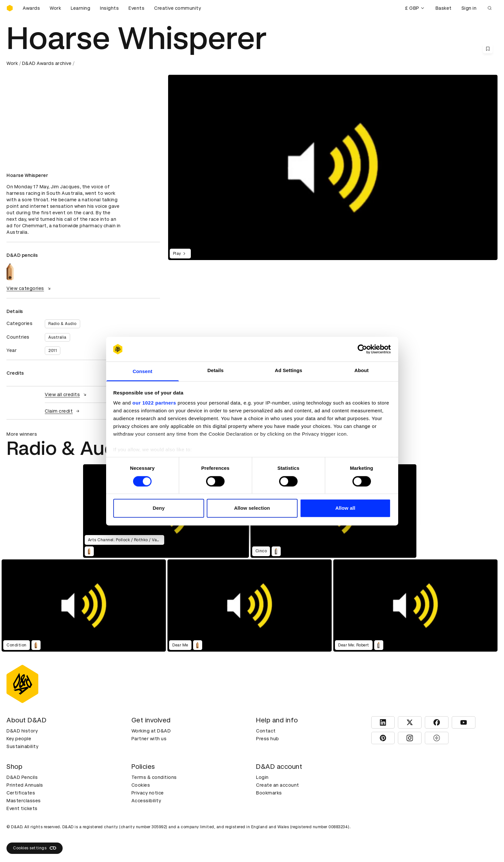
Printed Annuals (25, 785)
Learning (80, 8)
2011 (53, 351)
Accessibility (146, 801)
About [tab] (362, 371)
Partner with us (149, 739)
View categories (29, 288)
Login (262, 777)
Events (136, 8)
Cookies (141, 785)
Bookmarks (269, 793)
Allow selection (252, 508)
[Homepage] (10, 8)
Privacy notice (148, 793)
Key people (19, 739)
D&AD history (22, 731)
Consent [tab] (143, 372)
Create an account (278, 785)
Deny (159, 508)
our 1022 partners (154, 403)
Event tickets (22, 808)
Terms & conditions (154, 777)
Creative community (178, 8)
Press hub (268, 739)
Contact (266, 731)
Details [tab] (215, 371)
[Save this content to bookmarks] (488, 49)
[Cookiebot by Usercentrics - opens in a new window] (362, 349)
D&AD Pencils (22, 777)
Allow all (345, 508)
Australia (57, 337)
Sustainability (22, 746)
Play (180, 254)
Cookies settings (35, 848)
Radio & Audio (62, 324)
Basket (444, 8)
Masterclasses (24, 801)
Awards (31, 8)
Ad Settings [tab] (289, 371)
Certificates (21, 793)
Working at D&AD (151, 731)
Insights (109, 8)
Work (55, 8)
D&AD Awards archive (47, 63)
